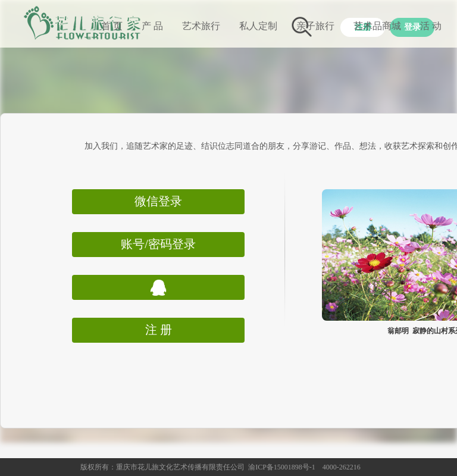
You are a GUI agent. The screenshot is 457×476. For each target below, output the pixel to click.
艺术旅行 (201, 26)
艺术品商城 (377, 26)
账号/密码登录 (158, 244)
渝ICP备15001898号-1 (282, 467)
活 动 (431, 26)
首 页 (112, 26)
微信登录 (158, 201)
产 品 (152, 26)
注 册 (159, 330)
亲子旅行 (315, 26)
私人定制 (258, 26)
